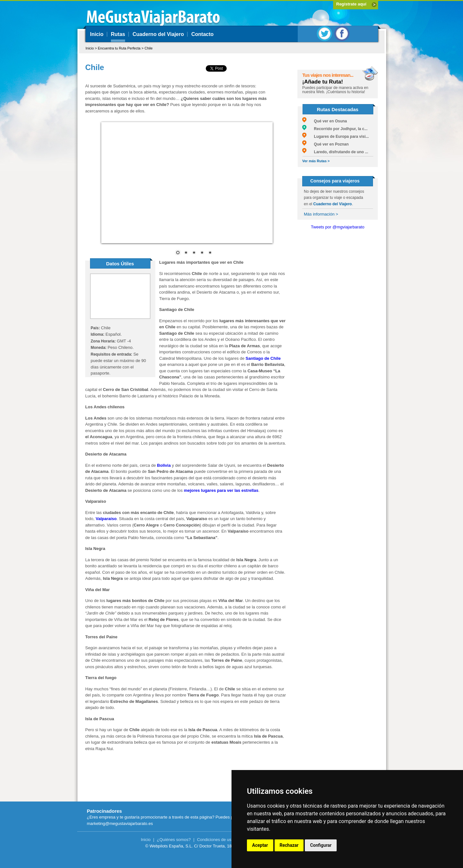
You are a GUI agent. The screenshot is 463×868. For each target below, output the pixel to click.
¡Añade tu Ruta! (323, 82)
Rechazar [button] (289, 845)
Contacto (202, 34)
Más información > (321, 214)
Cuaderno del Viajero (158, 34)
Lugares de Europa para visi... (336, 137)
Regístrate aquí (351, 4)
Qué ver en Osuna (325, 121)
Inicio (97, 34)
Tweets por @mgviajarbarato (338, 227)
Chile (148, 48)
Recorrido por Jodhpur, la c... (335, 129)
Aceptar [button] (260, 845)
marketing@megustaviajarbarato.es (120, 824)
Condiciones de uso (215, 840)
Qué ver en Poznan (325, 144)
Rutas (118, 34)
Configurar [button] (321, 845)
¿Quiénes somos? (174, 840)
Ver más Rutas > (316, 161)
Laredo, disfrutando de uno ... (335, 152)
